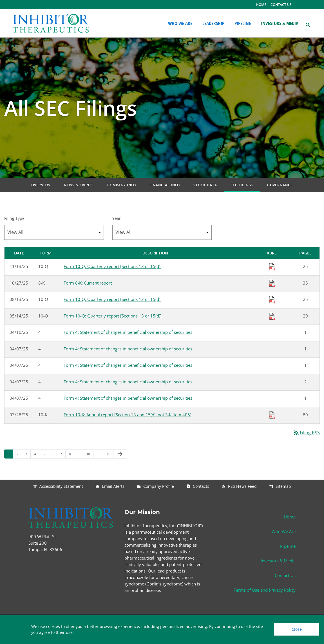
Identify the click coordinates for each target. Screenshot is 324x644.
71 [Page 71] (110, 454)
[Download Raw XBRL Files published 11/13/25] (272, 267)
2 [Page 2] (19, 454)
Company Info (122, 185)
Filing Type (14, 218)
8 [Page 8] (71, 454)
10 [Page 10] (90, 454)
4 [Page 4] (37, 454)
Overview (41, 185)
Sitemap (280, 486)
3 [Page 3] (28, 454)
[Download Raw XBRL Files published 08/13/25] (272, 299)
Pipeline (288, 546)
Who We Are (284, 531)
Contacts (198, 486)
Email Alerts (110, 486)
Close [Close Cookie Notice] (297, 629)
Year (117, 218)
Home (290, 517)
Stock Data (205, 185)
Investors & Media (278, 561)
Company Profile (155, 486)
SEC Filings (242, 185)
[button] (307, 24)
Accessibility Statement (58, 486)
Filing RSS (306, 433)
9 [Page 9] (80, 454)
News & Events (79, 185)
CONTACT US (281, 5)
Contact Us (285, 575)
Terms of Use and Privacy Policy (265, 590)
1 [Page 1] (10, 454)
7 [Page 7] (63, 454)
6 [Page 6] (54, 454)
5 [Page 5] (45, 454)
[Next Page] (120, 454)
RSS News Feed (239, 486)
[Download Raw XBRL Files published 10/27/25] (272, 283)
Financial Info (165, 185)
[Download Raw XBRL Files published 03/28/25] (272, 415)
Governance (280, 185)
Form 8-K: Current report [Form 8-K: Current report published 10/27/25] (88, 283)
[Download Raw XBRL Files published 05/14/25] (272, 316)
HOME (261, 5)
